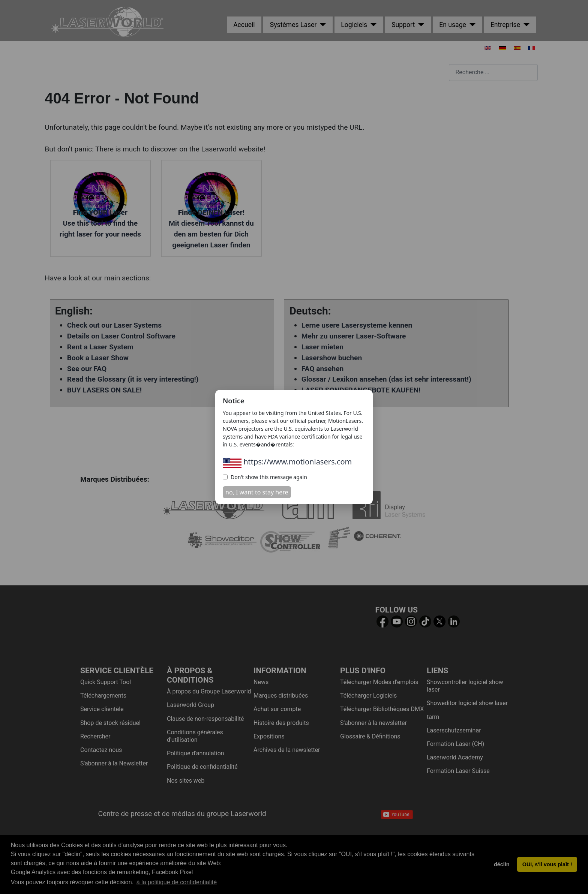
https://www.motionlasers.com (287, 462)
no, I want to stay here (257, 492)
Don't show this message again (265, 477)
